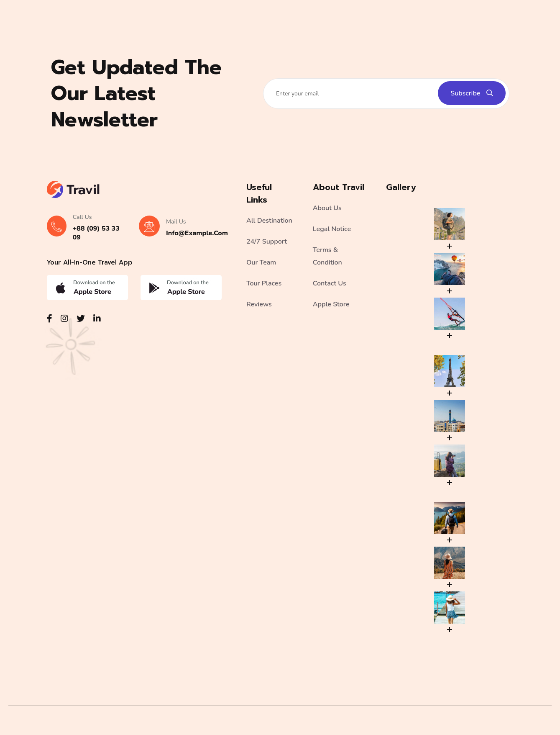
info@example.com (197, 233)
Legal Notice (332, 229)
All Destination (269, 221)
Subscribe (472, 93)
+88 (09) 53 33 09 (96, 233)
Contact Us (330, 283)
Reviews (259, 304)
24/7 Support (267, 242)
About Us (327, 208)
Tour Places (264, 283)
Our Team (261, 262)
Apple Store (331, 304)
